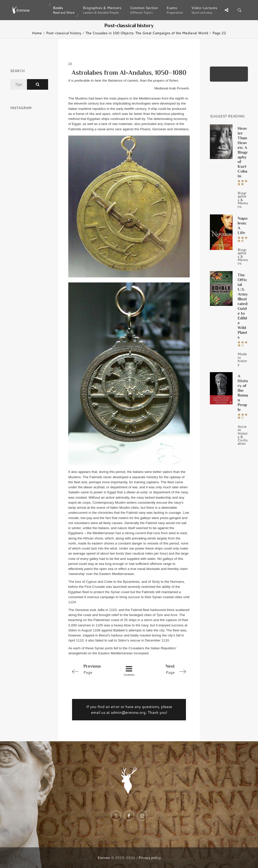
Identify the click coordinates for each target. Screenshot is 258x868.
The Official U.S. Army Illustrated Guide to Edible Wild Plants (243, 306)
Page (92, 669)
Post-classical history (64, 33)
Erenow (104, 858)
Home (37, 33)
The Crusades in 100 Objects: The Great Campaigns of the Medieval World (147, 33)
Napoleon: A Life (243, 225)
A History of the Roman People (243, 393)
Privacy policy (150, 858)
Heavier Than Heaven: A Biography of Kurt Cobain (243, 152)
